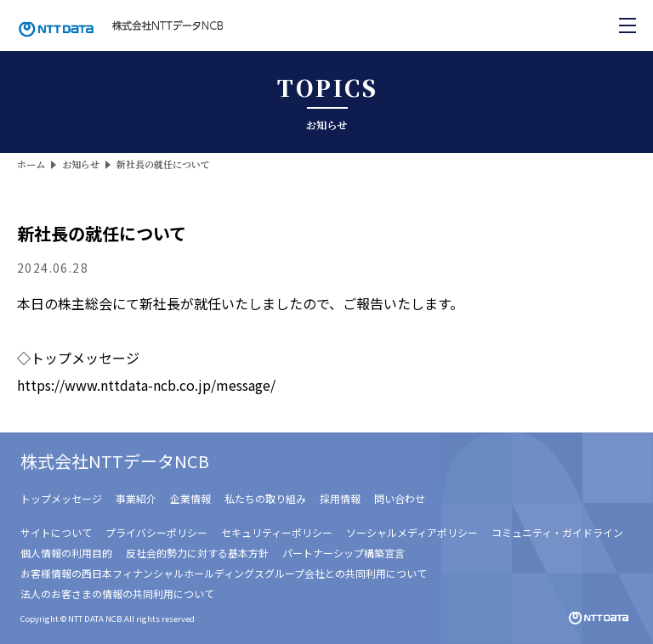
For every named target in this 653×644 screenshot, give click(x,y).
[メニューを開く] (627, 25)
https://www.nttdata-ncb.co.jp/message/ (146, 385)
